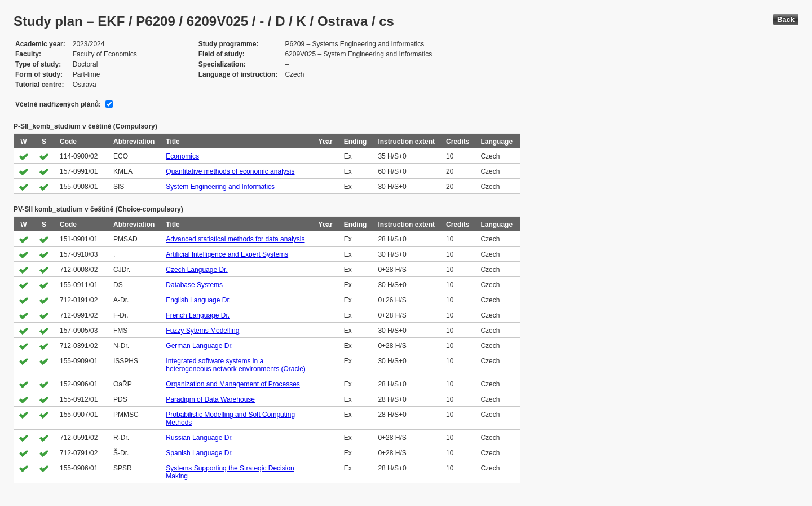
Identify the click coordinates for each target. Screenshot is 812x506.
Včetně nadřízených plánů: (58, 104)
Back (786, 19)
